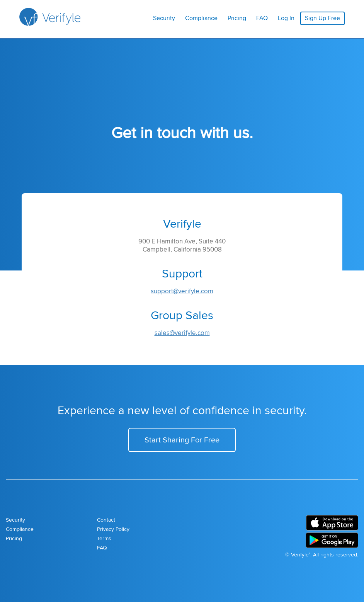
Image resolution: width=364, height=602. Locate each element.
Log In (286, 18)
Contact (106, 520)
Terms (104, 538)
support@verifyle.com (182, 291)
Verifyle (300, 554)
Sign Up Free (322, 18)
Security (164, 18)
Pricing (237, 18)
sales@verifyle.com (182, 333)
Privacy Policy (113, 529)
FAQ (262, 18)
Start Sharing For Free (182, 440)
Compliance (201, 18)
